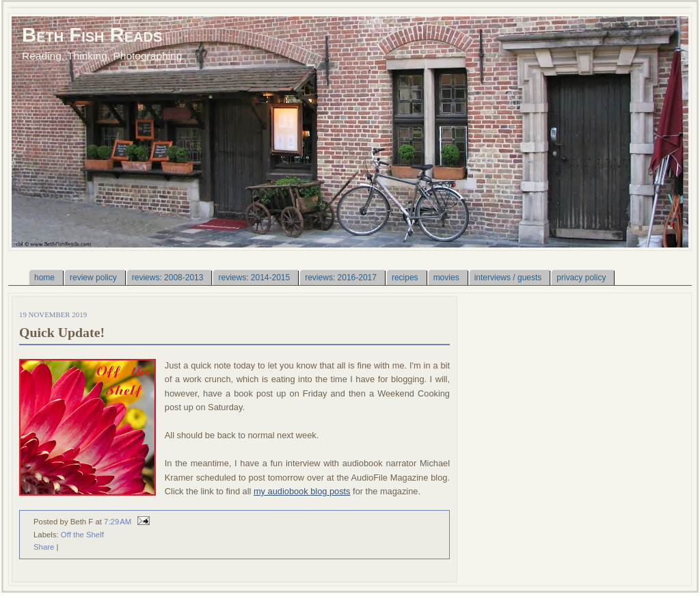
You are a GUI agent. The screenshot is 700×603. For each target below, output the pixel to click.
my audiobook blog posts (302, 491)
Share (44, 547)
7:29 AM (118, 522)
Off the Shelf (82, 535)
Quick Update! (62, 332)
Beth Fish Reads (92, 35)
